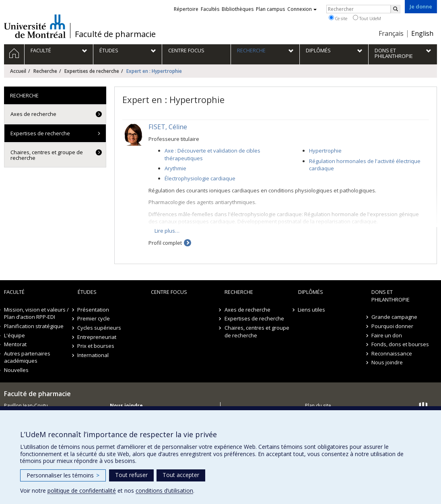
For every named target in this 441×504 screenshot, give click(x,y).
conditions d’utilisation (164, 491)
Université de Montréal (35, 26)
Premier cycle (94, 318)
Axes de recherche (33, 114)
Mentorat (15, 344)
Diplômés (311, 292)
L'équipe (14, 335)
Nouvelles (16, 370)
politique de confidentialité (82, 491)
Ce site (338, 18)
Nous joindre (387, 362)
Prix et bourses (96, 346)
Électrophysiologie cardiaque (200, 178)
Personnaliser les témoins (63, 475)
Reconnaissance (392, 353)
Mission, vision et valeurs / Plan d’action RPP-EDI (36, 313)
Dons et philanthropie (391, 296)
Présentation (94, 310)
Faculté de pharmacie (115, 34)
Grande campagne (394, 317)
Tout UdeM (367, 18)
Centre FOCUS (169, 292)
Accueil (18, 71)
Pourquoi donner (392, 326)
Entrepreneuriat (97, 337)
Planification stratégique (34, 326)
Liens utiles (312, 310)
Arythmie (175, 168)
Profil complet (165, 243)
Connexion (302, 9)
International (93, 355)
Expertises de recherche (92, 71)
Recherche (45, 71)
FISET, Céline (168, 127)
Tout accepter (181, 475)
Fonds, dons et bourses (400, 344)
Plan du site (318, 406)
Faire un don (387, 335)
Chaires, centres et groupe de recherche (47, 155)
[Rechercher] (396, 9)
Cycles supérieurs (100, 328)
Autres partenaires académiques (27, 357)
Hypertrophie (325, 151)
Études (87, 292)
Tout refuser (131, 475)
